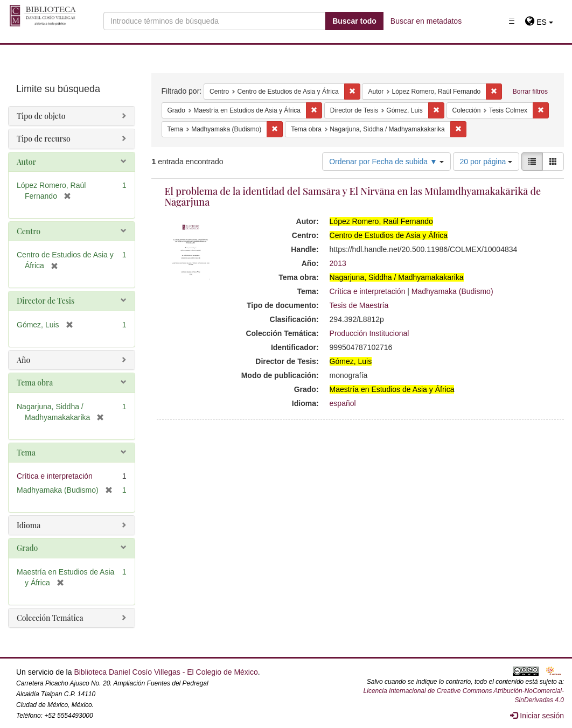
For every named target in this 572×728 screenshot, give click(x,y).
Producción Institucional (369, 333)
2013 (338, 263)
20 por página (486, 162)
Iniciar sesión (537, 716)
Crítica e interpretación (368, 291)
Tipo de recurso (44, 139)
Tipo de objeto (41, 116)
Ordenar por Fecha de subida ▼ (386, 162)
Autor (26, 162)
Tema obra (35, 383)
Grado (27, 548)
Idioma (29, 525)
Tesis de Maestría (359, 305)
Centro (29, 231)
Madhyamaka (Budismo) (452, 291)
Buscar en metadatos (426, 21)
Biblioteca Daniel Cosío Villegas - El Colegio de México (166, 672)
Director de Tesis (46, 301)
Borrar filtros (530, 92)
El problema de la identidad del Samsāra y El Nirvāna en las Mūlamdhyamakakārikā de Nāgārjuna (353, 197)
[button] (539, 22)
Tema (26, 453)
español (343, 403)
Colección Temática (50, 618)
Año (23, 360)
